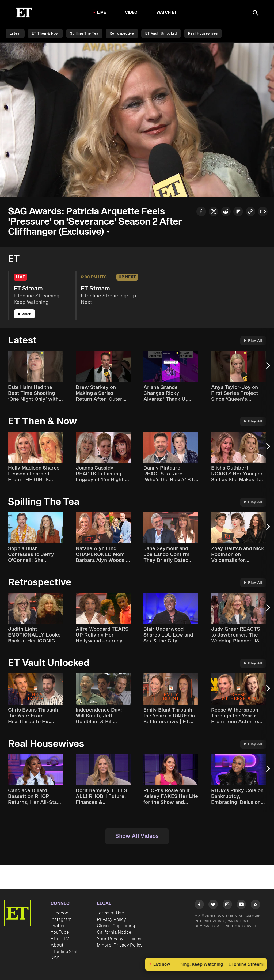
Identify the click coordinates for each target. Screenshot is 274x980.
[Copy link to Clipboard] (250, 212)
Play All (253, 341)
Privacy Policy (111, 920)
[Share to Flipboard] (238, 212)
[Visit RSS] (255, 905)
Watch (24, 314)
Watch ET (167, 12)
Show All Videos (137, 836)
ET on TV (60, 939)
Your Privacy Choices (119, 939)
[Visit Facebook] (199, 905)
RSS (55, 958)
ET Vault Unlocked (161, 34)
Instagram (61, 920)
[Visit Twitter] (213, 905)
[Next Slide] (267, 368)
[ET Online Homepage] (24, 13)
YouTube (60, 932)
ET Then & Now (45, 34)
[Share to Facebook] (201, 212)
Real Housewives (203, 34)
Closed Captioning (116, 926)
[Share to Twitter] (214, 212)
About (57, 945)
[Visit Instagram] (227, 905)
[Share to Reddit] (226, 212)
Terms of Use (110, 913)
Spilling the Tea (84, 34)
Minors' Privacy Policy (120, 945)
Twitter (58, 926)
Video (131, 12)
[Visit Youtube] (241, 905)
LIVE (102, 12)
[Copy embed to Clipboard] (263, 212)
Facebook (61, 913)
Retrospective (122, 34)
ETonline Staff (65, 952)
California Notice (114, 932)
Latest (15, 34)
